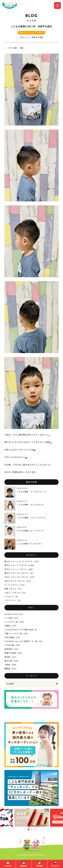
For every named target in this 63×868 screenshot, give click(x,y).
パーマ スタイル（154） (15, 585)
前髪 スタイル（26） (14, 589)
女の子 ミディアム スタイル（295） (20, 577)
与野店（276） (11, 626)
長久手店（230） (12, 661)
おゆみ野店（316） (13, 637)
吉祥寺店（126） (12, 649)
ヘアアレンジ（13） (13, 600)
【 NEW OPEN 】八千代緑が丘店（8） (21, 630)
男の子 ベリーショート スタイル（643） (22, 561)
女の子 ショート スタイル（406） (19, 569)
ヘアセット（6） (12, 596)
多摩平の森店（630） (14, 653)
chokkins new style (14, 614)
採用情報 (39, 866)
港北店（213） (11, 657)
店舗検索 (24, 866)
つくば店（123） (12, 618)
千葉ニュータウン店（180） (17, 633)
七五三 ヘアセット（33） (16, 593)
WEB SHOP (55, 866)
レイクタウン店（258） (15, 622)
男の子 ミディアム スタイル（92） (20, 573)
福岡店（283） (11, 668)
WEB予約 (8, 866)
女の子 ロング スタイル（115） (18, 581)
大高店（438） (11, 665)
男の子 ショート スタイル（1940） (20, 565)
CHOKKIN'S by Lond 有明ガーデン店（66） (24, 641)
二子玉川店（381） (13, 645)
